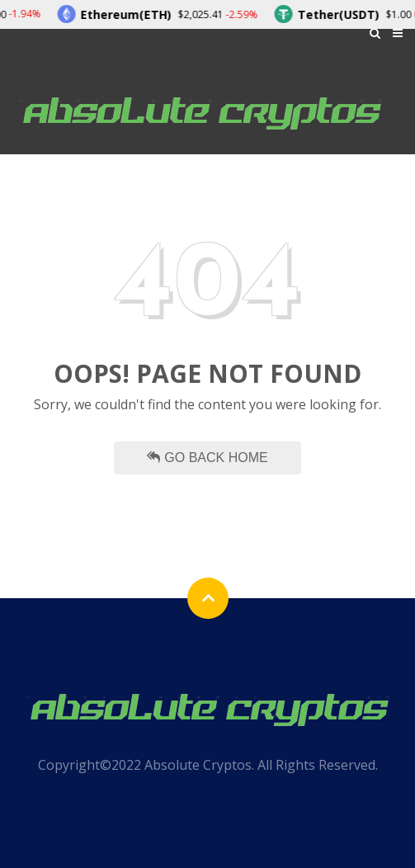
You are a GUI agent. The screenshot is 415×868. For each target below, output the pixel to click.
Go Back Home (207, 458)
